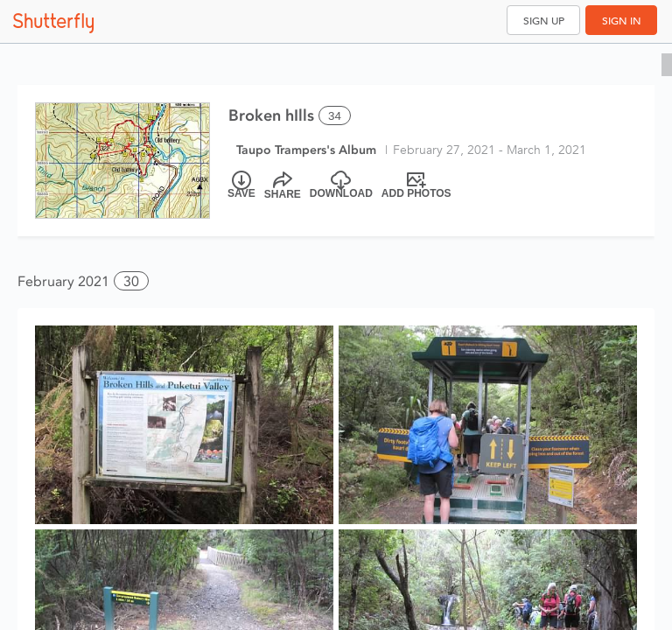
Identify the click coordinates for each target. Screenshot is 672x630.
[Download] (341, 185)
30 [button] (131, 281)
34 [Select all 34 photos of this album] (335, 116)
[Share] (283, 185)
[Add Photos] (416, 185)
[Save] (241, 185)
